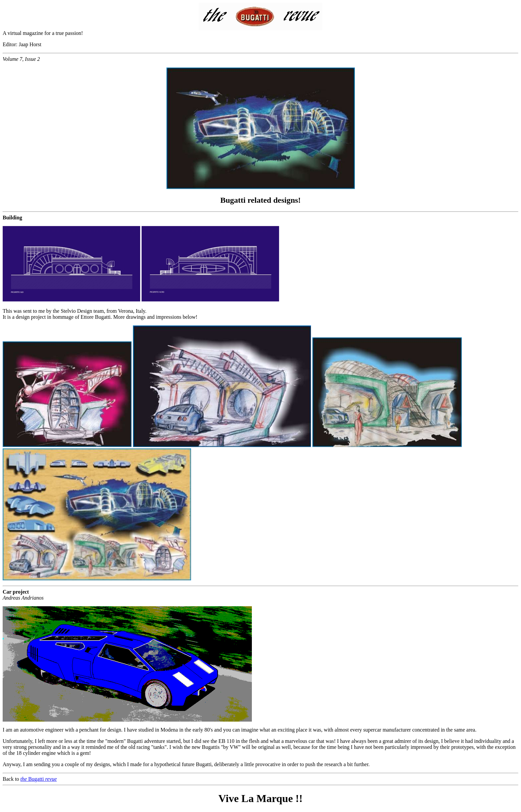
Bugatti (39, 779)
